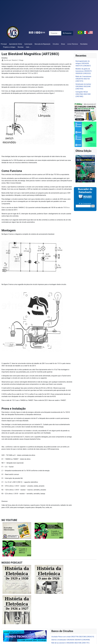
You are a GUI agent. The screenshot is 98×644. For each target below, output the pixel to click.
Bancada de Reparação (42, 44)
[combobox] (55, 33)
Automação (28, 44)
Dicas (63, 44)
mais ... (28, 47)
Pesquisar (67, 33)
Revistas (21, 47)
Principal (4, 44)
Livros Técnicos (73, 44)
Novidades (84, 44)
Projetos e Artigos (9, 47)
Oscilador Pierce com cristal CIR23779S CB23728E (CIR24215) (73, 637)
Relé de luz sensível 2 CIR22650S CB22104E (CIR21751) (70, 643)
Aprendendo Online (16, 44)
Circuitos (56, 44)
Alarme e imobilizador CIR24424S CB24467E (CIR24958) (71, 640)
